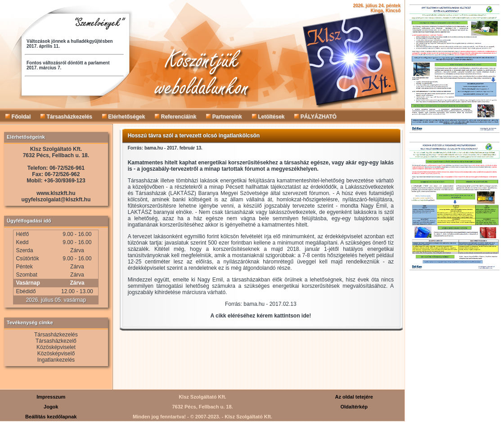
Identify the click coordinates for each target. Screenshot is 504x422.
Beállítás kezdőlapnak (51, 417)
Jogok (51, 407)
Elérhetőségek (124, 117)
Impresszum (51, 397)
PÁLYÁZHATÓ (315, 117)
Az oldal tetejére (354, 397)
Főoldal (18, 117)
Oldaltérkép (354, 407)
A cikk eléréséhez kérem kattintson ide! (261, 316)
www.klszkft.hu (56, 193)
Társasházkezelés (66, 117)
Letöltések (268, 117)
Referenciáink (175, 117)
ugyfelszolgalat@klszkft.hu (56, 200)
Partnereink (224, 117)
